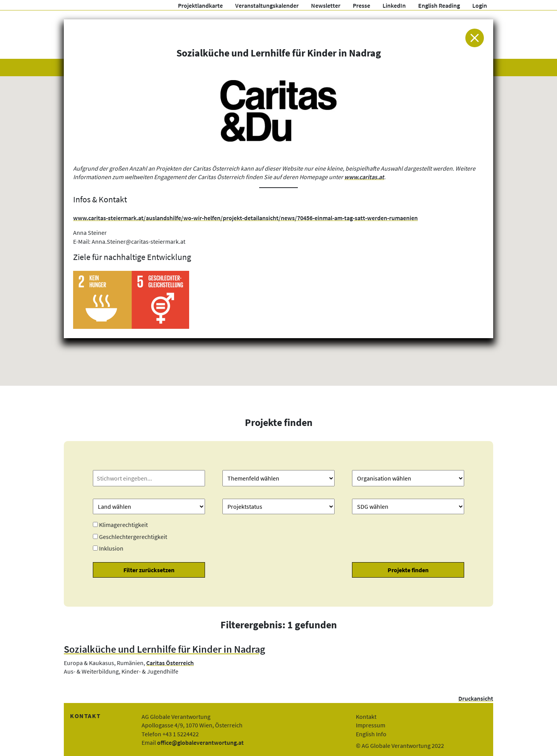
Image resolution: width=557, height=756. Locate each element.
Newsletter (326, 5)
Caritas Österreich (170, 663)
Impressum (371, 725)
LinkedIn (394, 5)
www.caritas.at (364, 177)
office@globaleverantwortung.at (200, 742)
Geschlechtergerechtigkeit (133, 537)
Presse (361, 5)
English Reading (439, 5)
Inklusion (111, 548)
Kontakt (366, 717)
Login (480, 5)
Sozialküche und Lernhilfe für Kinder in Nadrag (165, 649)
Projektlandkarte (200, 5)
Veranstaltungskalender (267, 5)
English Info (371, 734)
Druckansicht (476, 698)
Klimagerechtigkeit (123, 525)
